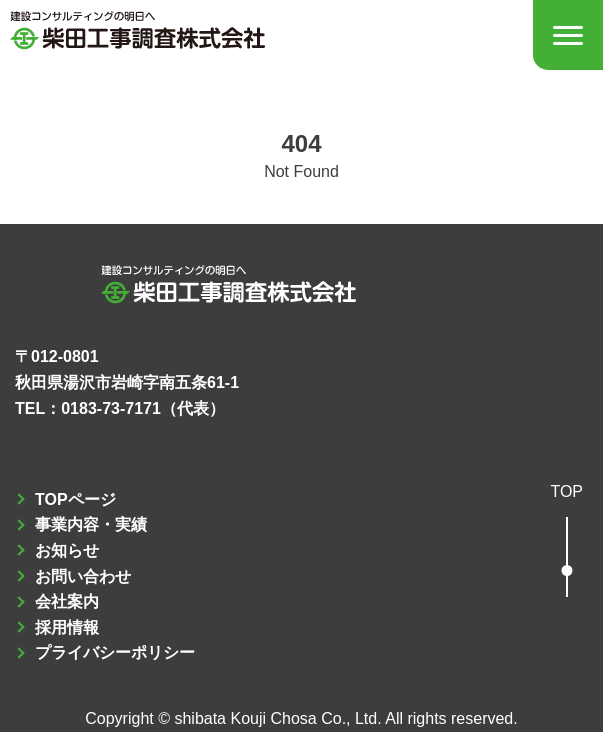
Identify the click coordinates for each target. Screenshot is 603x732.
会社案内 (67, 601)
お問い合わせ (83, 576)
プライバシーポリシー (115, 652)
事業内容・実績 (91, 524)
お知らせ (67, 550)
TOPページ (75, 499)
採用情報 (67, 627)
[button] (566, 542)
